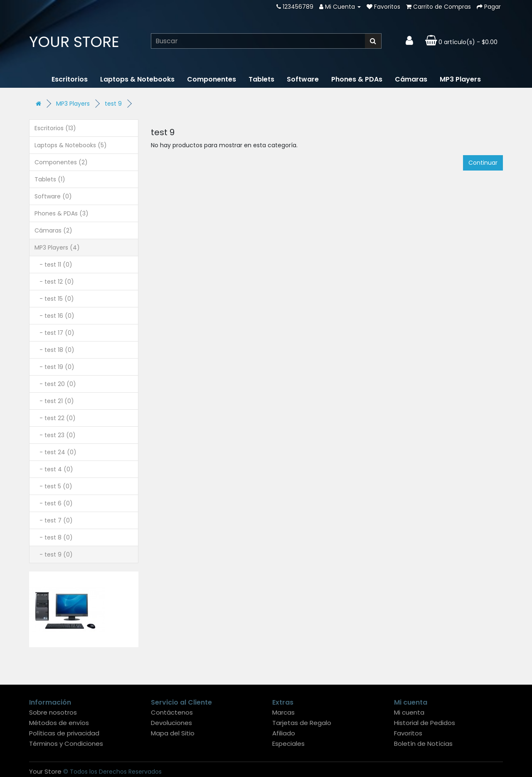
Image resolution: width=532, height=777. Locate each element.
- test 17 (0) (54, 333)
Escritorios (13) (55, 128)
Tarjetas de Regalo (302, 723)
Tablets (261, 79)
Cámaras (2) (53, 230)
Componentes (212, 79)
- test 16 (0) (54, 316)
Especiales (288, 744)
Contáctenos (172, 712)
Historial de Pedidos (425, 723)
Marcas (283, 712)
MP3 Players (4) (57, 247)
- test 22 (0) (55, 418)
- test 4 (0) (54, 469)
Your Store (74, 42)
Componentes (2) (61, 162)
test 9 (113, 104)
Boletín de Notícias (423, 744)
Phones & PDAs (357, 79)
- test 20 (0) (55, 384)
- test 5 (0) (53, 486)
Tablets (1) (50, 179)
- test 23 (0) (55, 435)
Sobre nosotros (53, 712)
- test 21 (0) (54, 401)
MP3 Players (460, 79)
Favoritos (408, 733)
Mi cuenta (409, 712)
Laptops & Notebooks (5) (71, 145)
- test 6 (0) (54, 503)
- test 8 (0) (54, 537)
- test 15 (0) (54, 299)
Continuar (483, 163)
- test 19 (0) (54, 367)
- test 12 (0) (54, 282)
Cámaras (411, 79)
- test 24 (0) (55, 452)
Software (303, 79)
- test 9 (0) (54, 554)
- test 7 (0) (54, 520)
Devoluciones (171, 723)
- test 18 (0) (54, 350)
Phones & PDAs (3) (62, 213)
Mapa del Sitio (173, 733)
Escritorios (70, 79)
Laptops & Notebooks (137, 79)
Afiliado (284, 733)
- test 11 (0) (53, 265)
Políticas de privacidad (64, 733)
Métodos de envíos (59, 723)
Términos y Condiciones (66, 744)
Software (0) (53, 196)
